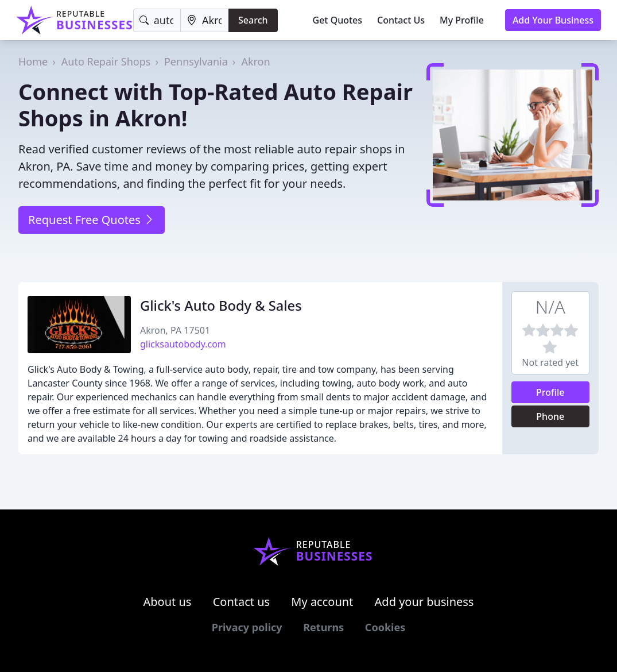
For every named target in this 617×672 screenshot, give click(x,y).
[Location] (205, 20)
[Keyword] (157, 20)
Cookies (385, 627)
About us (168, 602)
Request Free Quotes (92, 220)
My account (322, 602)
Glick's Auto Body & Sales (221, 306)
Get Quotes (338, 20)
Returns (323, 627)
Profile (550, 392)
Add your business (424, 602)
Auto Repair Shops (106, 61)
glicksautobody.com (183, 344)
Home (33, 61)
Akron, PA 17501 (175, 330)
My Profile (462, 20)
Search (253, 20)
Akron (255, 61)
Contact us (242, 602)
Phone (550, 416)
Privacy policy (247, 627)
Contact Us (401, 20)
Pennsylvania (196, 61)
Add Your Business (553, 20)
